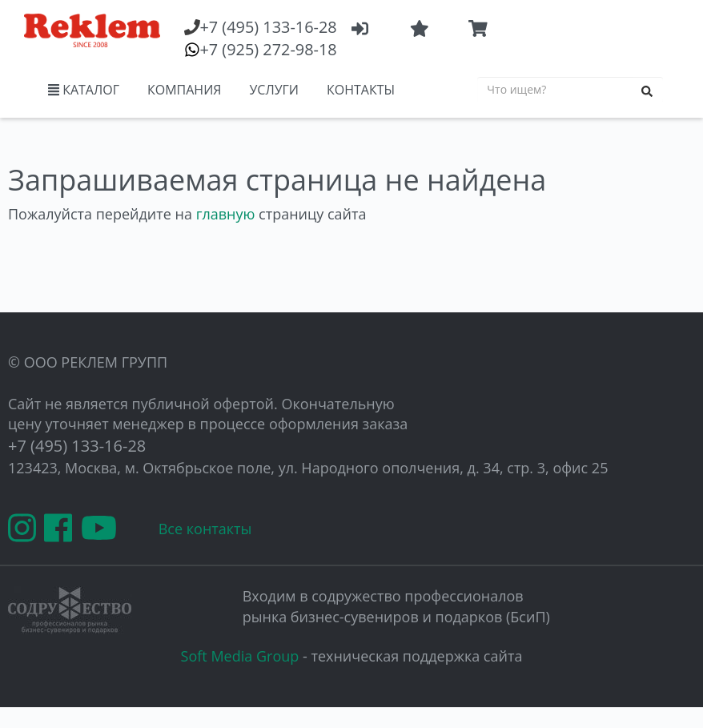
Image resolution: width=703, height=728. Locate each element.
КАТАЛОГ (84, 90)
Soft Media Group (240, 656)
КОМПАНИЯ (184, 90)
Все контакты (205, 529)
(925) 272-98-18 (268, 49)
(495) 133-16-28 (268, 27)
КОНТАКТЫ (361, 90)
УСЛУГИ (274, 90)
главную (226, 214)
